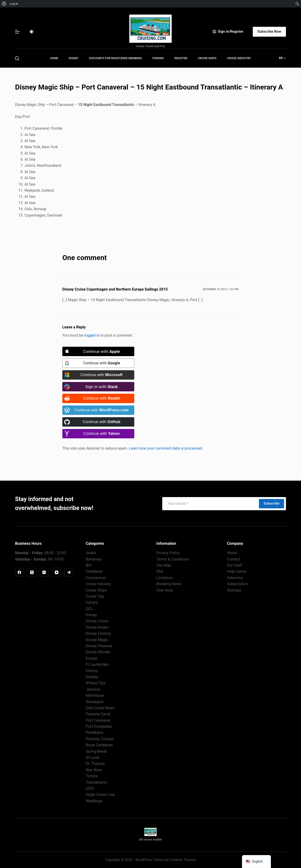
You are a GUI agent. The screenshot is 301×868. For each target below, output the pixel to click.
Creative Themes (183, 860)
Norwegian (95, 702)
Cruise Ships (207, 58)
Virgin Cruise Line (100, 795)
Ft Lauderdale (97, 664)
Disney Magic (97, 640)
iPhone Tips (96, 683)
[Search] (17, 58)
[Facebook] (20, 572)
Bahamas (94, 559)
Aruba (91, 553)
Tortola (92, 776)
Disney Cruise (97, 621)
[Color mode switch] (32, 32)
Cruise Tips (95, 596)
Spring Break (96, 751)
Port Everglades (99, 726)
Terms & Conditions (173, 559)
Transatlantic (97, 782)
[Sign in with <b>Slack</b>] (98, 387)
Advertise (235, 578)
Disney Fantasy (98, 633)
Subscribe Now (269, 31)
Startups (234, 590)
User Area (164, 590)
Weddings (94, 801)
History (92, 671)
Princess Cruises (100, 739)
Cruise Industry (239, 58)
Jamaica (93, 689)
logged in (92, 335)
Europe (92, 658)
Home (54, 58)
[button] (283, 58)
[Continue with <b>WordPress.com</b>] (98, 410)
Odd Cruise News (100, 708)
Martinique (95, 695)
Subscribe (271, 503)
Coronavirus (96, 578)
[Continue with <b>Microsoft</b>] (98, 375)
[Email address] (210, 504)
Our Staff (235, 565)
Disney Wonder (98, 652)
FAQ (160, 571)
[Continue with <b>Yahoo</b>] (98, 434)
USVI (90, 788)
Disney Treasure (99, 646)
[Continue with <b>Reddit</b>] (98, 398)
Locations (165, 578)
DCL (89, 609)
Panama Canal (98, 714)
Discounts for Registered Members (115, 58)
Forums (158, 58)
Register (181, 58)
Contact (234, 559)
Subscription (238, 584)
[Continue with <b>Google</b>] (98, 363)
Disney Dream (97, 627)
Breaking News (169, 584)
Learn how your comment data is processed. (166, 448)
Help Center (237, 571)
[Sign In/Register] (228, 32)
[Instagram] (44, 572)
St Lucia (93, 757)
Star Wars (94, 770)
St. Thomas (95, 764)
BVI (89, 565)
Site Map (164, 565)
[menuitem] (4, 4)
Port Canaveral (98, 720)
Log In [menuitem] (14, 4)
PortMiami (95, 733)
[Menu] (17, 32)
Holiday (92, 677)
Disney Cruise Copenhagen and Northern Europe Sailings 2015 (115, 289)
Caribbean (94, 571)
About (232, 553)
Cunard (92, 602)
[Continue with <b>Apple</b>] (98, 351)
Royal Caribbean (99, 745)
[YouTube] (57, 572)
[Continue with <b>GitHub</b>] (98, 422)
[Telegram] (69, 572)
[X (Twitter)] (32, 572)
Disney (73, 58)
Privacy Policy (168, 553)
